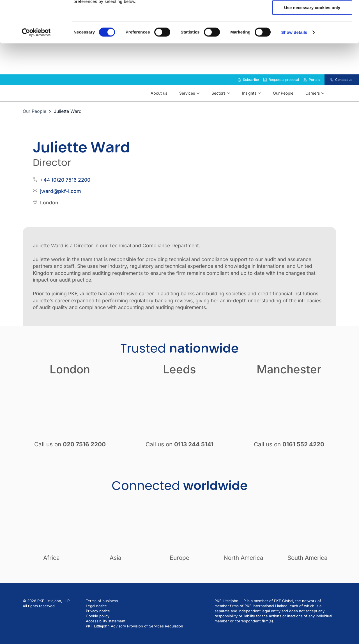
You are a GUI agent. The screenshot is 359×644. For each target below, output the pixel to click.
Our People (34, 119)
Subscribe (251, 88)
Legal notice (96, 614)
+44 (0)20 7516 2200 (65, 188)
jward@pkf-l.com (61, 199)
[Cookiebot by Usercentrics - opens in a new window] (36, 72)
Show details (294, 71)
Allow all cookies (312, 14)
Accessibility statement (106, 629)
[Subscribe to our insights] (239, 88)
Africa (51, 566)
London (70, 377)
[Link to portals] (305, 88)
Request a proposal (284, 88)
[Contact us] (328, 88)
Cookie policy (98, 624)
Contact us (344, 88)
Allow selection (312, 30)
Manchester (289, 377)
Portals (314, 88)
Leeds (179, 377)
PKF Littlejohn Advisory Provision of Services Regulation (134, 634)
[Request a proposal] (265, 88)
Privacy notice (98, 619)
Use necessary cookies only (312, 47)
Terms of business (102, 609)
